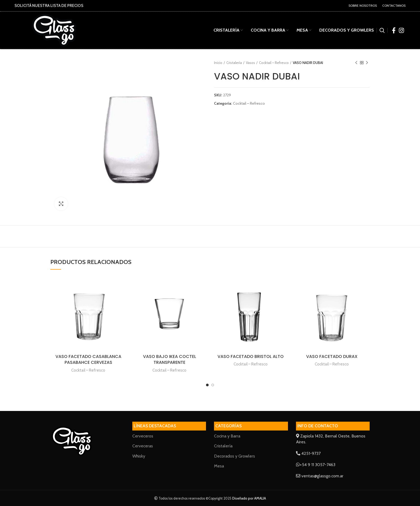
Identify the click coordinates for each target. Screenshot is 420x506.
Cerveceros (143, 436)
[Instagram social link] (401, 30)
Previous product (356, 63)
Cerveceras (143, 446)
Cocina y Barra (227, 436)
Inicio (218, 63)
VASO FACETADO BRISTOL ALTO (251, 356)
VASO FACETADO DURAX (332, 356)
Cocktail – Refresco (274, 63)
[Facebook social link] (394, 30)
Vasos (250, 63)
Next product (367, 63)
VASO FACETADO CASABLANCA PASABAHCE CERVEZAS (88, 359)
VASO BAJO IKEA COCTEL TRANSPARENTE (170, 359)
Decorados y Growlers (235, 456)
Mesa (219, 466)
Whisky (139, 456)
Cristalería (234, 63)
